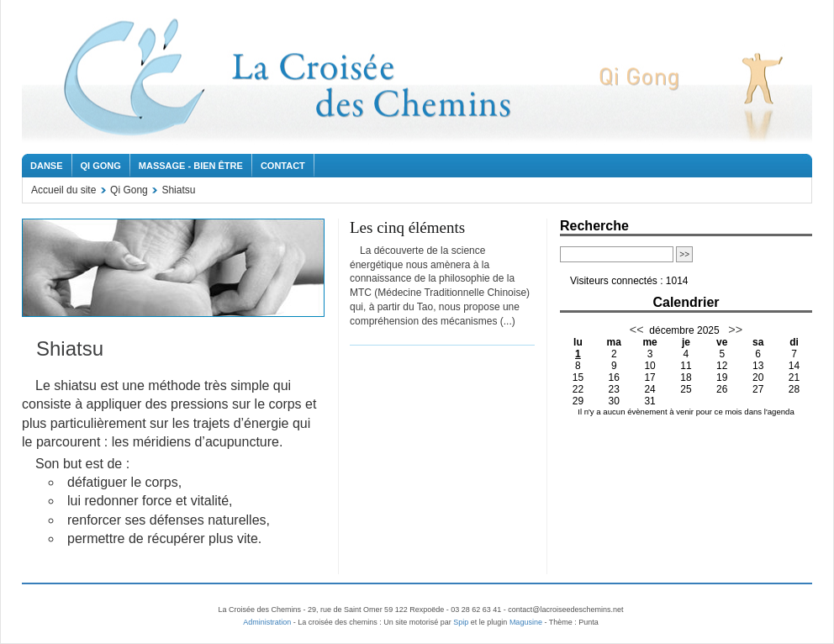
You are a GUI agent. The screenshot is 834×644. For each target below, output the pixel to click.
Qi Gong (101, 166)
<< (637, 330)
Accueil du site (63, 190)
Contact (283, 166)
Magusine (526, 622)
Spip (461, 622)
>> (734, 330)
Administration (267, 622)
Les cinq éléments (407, 227)
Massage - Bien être (191, 166)
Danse (47, 166)
